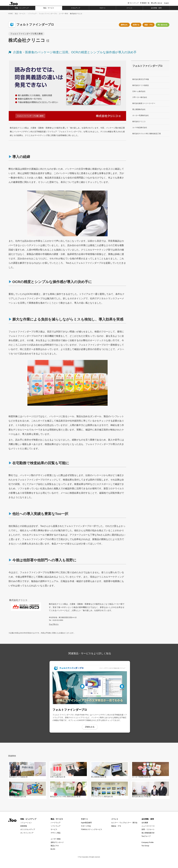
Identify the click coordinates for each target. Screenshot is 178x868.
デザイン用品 (56, 834)
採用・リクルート (148, 831)
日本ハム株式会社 (139, 91)
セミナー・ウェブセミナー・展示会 (124, 824)
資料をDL (124, 25)
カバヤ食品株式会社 (140, 128)
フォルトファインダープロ (48, 14)
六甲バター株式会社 (140, 97)
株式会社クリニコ (139, 121)
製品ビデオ (55, 847)
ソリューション (26, 824)
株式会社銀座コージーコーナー (144, 103)
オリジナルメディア (28, 831)
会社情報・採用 (148, 820)
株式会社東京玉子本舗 (141, 79)
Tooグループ (146, 837)
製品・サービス (20, 14)
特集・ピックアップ (28, 820)
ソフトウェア (32, 14)
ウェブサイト (54, 624)
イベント (115, 820)
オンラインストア (27, 834)
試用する (136, 25)
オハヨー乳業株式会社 (141, 115)
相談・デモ (149, 25)
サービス (54, 831)
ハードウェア (56, 824)
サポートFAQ (86, 827)
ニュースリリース (148, 827)
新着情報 (24, 827)
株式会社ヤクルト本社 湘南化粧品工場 (147, 134)
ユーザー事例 (63, 14)
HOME (11, 14)
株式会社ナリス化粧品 (141, 85)
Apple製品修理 (86, 824)
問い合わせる (163, 25)
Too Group (145, 847)
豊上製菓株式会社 (139, 109)
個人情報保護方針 (148, 834)
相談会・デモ (116, 827)
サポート (84, 820)
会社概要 (145, 824)
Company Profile (148, 844)
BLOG (53, 850)
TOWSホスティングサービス (92, 831)
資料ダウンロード (57, 844)
